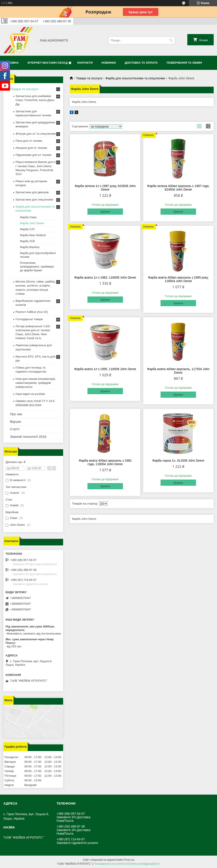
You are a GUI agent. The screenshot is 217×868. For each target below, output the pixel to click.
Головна (12, 63)
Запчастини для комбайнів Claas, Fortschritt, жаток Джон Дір (35, 100)
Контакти (85, 63)
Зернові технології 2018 (28, 437)
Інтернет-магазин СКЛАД (47, 63)
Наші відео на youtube (30, 394)
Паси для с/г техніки (29, 141)
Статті (15, 429)
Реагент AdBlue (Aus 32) (32, 312)
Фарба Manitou (30, 247)
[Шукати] (171, 40)
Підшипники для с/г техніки (33, 155)
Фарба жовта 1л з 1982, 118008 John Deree (105, 277)
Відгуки (15, 422)
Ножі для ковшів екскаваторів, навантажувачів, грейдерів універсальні (36, 383)
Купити (105, 212)
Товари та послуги (89, 78)
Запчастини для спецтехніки (34, 200)
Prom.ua (129, 860)
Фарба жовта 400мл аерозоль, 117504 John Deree (178, 371)
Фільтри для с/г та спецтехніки (36, 134)
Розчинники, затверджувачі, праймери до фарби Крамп (37, 267)
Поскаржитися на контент (109, 864)
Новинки (109, 63)
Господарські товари (29, 319)
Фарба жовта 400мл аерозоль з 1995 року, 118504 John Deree (178, 279)
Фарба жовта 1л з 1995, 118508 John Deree (105, 369)
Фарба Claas (28, 217)
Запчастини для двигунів (32, 192)
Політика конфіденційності (144, 864)
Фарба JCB (27, 241)
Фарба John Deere (32, 223)
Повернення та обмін (184, 63)
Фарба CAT (27, 229)
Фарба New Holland (33, 235)
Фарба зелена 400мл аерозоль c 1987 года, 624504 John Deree (178, 188)
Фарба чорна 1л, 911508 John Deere (178, 461)
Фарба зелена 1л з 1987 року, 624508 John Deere (105, 188)
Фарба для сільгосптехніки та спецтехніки (135, 78)
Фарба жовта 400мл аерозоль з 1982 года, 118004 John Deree (105, 462)
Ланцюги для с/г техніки (31, 148)
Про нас (16, 414)
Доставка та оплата (141, 63)
